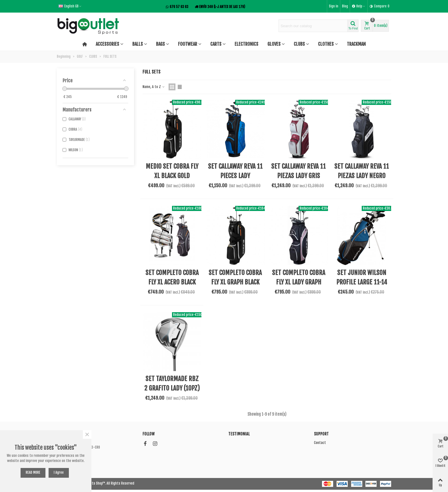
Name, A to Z (154, 87)
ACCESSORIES (107, 44)
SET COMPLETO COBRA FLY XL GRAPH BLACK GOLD (235, 282)
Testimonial (239, 434)
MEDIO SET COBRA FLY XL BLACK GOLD (172, 171)
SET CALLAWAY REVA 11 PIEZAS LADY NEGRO (362, 171)
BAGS (160, 44)
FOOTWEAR (188, 44)
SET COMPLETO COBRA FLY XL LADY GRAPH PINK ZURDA (299, 282)
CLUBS (299, 44)
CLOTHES (326, 44)
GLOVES (274, 44)
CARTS (216, 44)
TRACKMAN (356, 44)
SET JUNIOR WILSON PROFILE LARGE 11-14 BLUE (362, 282)
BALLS (138, 44)
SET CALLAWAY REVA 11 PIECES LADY (235, 171)
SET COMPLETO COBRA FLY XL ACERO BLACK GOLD (172, 282)
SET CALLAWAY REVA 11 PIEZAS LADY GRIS (298, 171)
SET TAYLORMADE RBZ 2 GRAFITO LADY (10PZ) (172, 383)
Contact (320, 443)
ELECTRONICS (246, 44)
